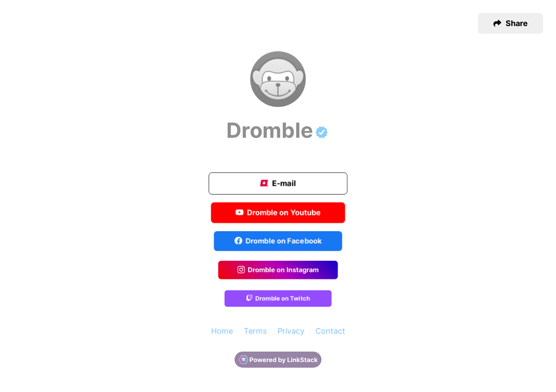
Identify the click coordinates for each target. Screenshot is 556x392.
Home (222, 331)
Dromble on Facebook (278, 242)
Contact (330, 331)
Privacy (291, 331)
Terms (255, 331)
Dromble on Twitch (278, 299)
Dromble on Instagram (278, 270)
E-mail (278, 184)
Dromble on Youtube (278, 213)
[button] (510, 23)
